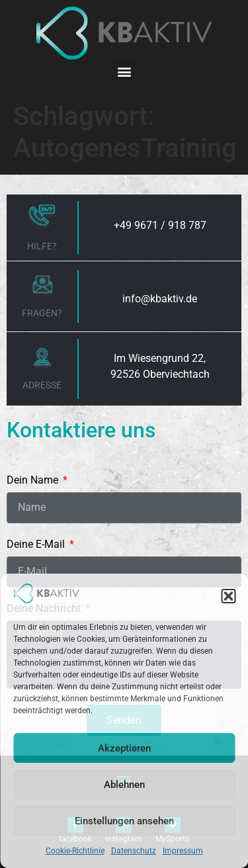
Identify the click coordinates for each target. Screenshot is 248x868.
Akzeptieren (124, 748)
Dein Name (34, 481)
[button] (228, 596)
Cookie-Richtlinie (75, 851)
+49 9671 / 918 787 (160, 225)
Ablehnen (124, 785)
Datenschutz (134, 851)
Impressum (183, 851)
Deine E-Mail (37, 545)
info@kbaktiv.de (160, 299)
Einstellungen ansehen (124, 821)
